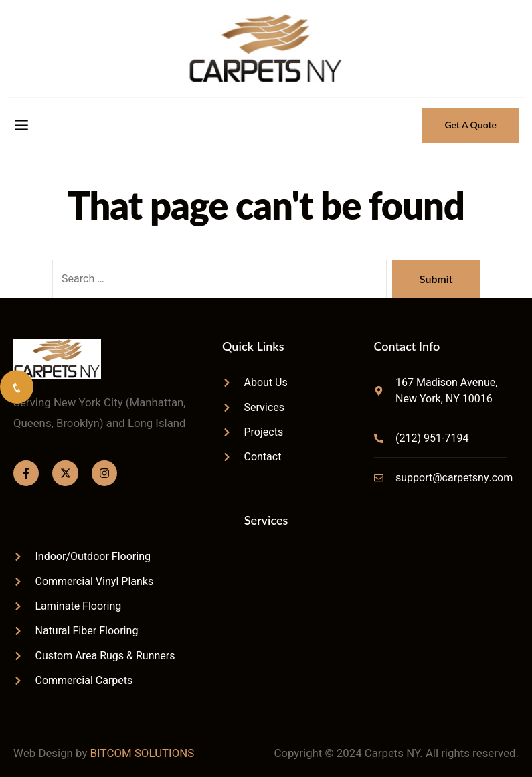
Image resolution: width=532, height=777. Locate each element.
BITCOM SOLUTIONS (143, 753)
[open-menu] (21, 125)
